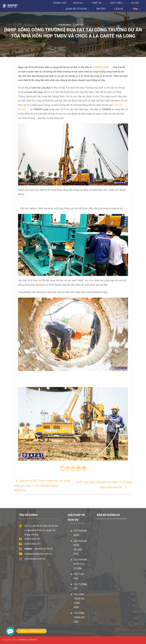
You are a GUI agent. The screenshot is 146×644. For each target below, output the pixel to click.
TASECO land (100, 67)
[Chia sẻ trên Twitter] (68, 468)
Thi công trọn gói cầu (79, 617)
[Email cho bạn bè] (73, 468)
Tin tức (102, 9)
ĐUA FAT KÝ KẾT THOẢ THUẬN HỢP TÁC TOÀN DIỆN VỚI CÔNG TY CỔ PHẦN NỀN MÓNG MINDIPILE (42, 486)
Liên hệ (119, 9)
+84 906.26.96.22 (43, 549)
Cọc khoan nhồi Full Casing (80, 564)
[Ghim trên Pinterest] (79, 468)
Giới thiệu (117, 3)
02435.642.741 (32, 539)
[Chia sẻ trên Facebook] (62, 468)
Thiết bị (97, 3)
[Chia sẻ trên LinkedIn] (84, 468)
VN (136, 9)
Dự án (135, 3)
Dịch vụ (79, 3)
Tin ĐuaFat (65, 25)
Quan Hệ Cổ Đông (77, 9)
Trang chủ (60, 3)
